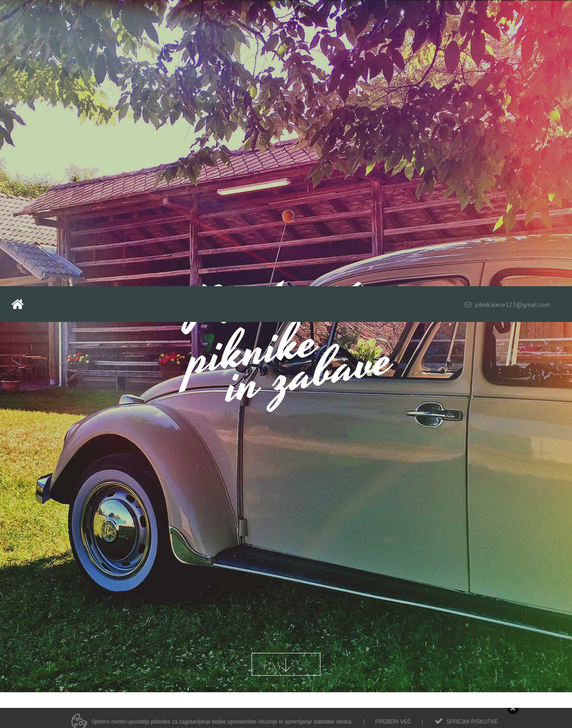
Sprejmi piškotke (472, 724)
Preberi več (393, 724)
